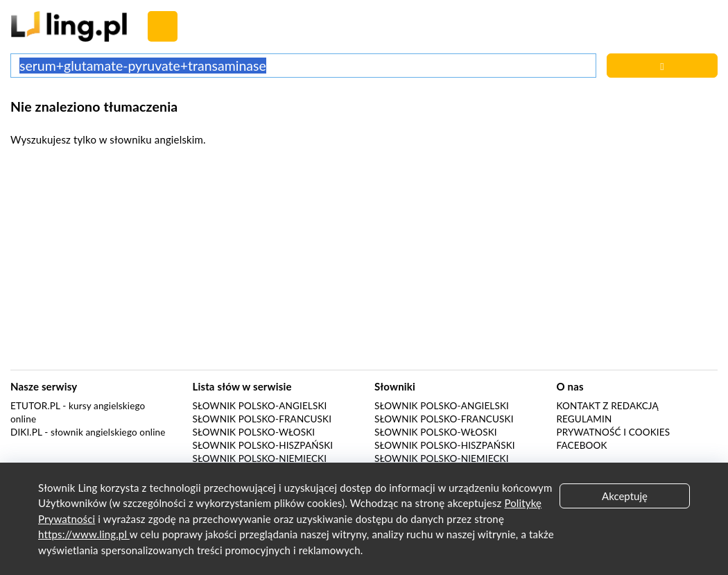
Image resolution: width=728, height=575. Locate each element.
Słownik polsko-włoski (254, 432)
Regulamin (584, 419)
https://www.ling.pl (84, 534)
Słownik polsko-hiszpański (263, 445)
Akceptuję (625, 496)
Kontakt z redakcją (608, 406)
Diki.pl (26, 432)
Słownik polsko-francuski (262, 419)
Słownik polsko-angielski (260, 406)
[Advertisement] (364, 262)
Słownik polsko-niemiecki (260, 458)
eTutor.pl (35, 406)
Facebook (582, 445)
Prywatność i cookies (614, 432)
